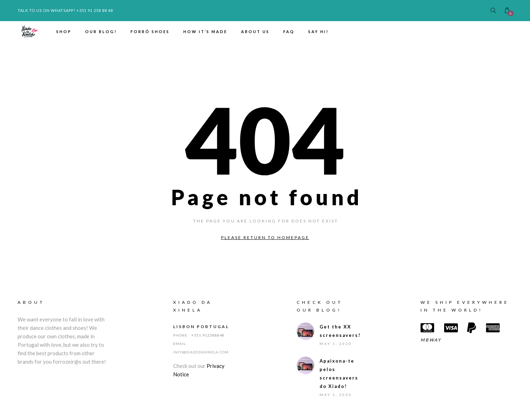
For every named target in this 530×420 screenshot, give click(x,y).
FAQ (289, 32)
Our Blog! (101, 32)
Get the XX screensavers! (338, 331)
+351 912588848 (208, 335)
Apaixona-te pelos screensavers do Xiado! (338, 374)
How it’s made (205, 32)
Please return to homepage (265, 237)
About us (255, 32)
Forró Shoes (150, 32)
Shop (64, 32)
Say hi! (318, 32)
